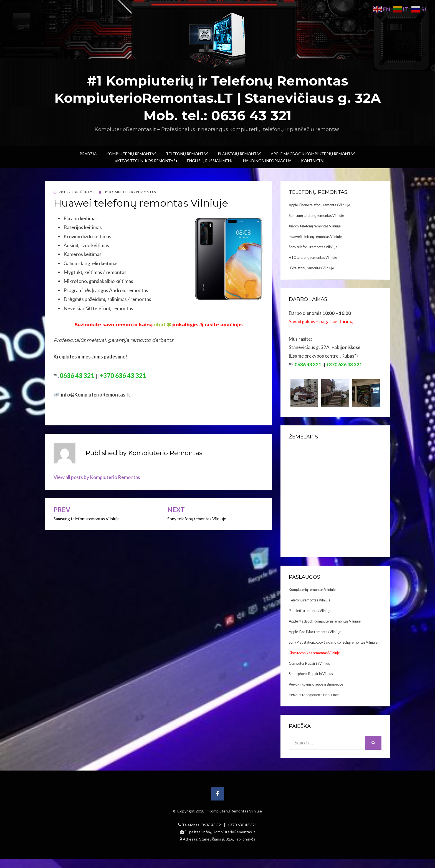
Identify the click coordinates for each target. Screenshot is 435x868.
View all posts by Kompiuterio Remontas (97, 477)
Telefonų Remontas (187, 154)
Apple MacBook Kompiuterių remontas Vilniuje (325, 621)
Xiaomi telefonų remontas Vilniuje (315, 226)
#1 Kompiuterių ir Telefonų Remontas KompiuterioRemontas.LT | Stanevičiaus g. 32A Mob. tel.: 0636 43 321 (218, 98)
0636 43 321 (213, 825)
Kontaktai (313, 161)
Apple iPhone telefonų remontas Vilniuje (319, 205)
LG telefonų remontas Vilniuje (311, 268)
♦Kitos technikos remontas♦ (146, 161)
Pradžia (88, 154)
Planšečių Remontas (240, 154)
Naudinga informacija (267, 161)
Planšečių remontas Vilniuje (310, 611)
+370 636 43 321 (242, 825)
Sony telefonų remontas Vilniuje (313, 247)
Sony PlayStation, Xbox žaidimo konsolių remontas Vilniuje (333, 642)
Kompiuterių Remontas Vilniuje (235, 811)
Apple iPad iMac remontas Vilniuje (315, 632)
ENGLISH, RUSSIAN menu (210, 161)
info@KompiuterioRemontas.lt (229, 832)
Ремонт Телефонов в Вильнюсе (314, 695)
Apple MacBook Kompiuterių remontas (313, 154)
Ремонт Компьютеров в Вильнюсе (316, 684)
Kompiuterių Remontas (131, 154)
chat (163, 325)
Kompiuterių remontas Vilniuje (312, 589)
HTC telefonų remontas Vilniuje (313, 257)
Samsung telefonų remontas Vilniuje (316, 215)
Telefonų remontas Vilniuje (310, 600)
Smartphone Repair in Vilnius (311, 674)
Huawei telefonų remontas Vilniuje (315, 237)
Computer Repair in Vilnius (309, 663)
